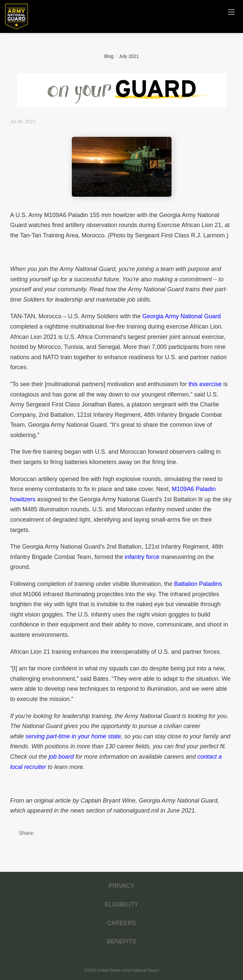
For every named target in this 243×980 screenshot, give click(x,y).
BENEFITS (121, 941)
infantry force (142, 557)
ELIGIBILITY (121, 904)
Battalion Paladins (198, 584)
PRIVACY (122, 886)
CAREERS (121, 923)
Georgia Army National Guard (182, 316)
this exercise (205, 384)
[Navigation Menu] (231, 12)
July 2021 (129, 56)
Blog (109, 56)
